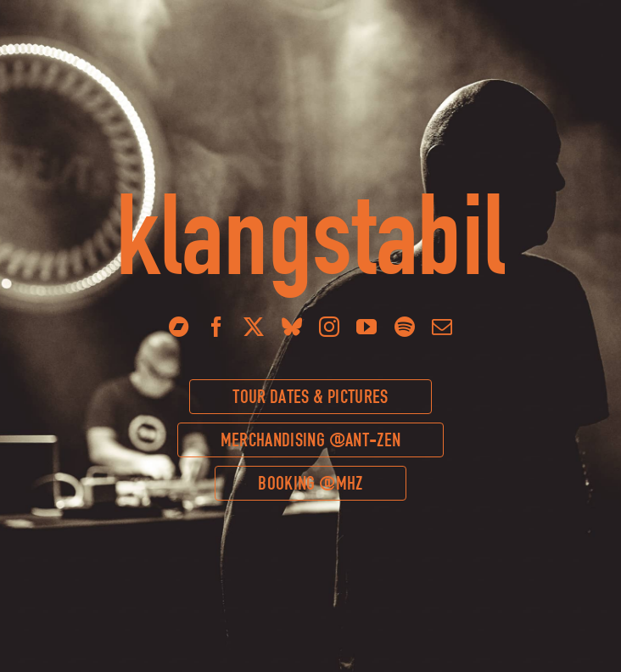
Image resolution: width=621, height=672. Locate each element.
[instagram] (329, 327)
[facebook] (216, 327)
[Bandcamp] (179, 327)
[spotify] (405, 327)
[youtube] (366, 327)
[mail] (442, 327)
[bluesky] (292, 327)
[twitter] (254, 327)
